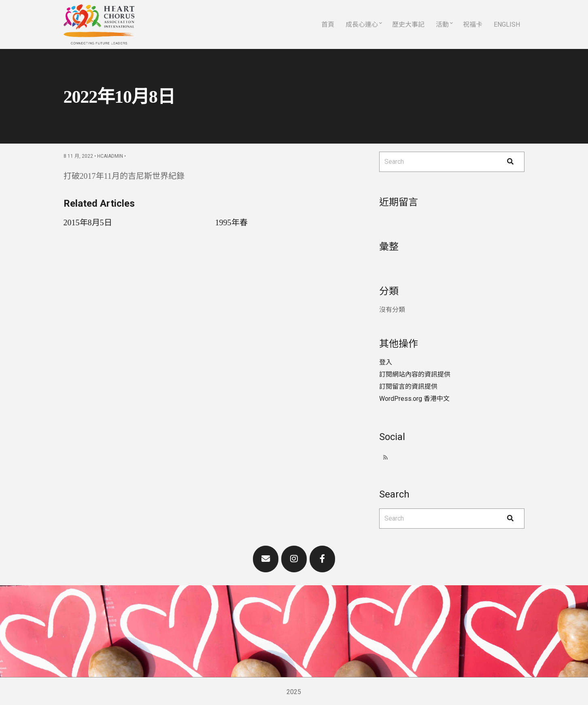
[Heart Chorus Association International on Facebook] (323, 559)
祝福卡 (473, 24)
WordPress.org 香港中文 (414, 399)
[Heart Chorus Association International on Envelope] (266, 559)
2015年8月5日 (88, 222)
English (507, 24)
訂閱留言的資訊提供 (408, 386)
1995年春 (231, 222)
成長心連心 (362, 24)
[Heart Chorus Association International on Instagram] (294, 559)
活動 (442, 24)
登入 (386, 362)
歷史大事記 (408, 24)
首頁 (328, 24)
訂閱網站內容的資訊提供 (415, 374)
